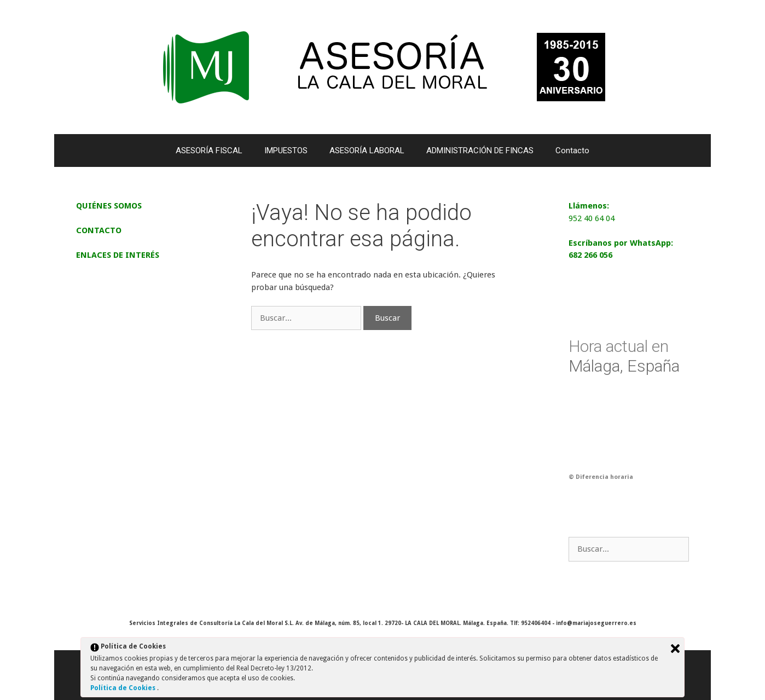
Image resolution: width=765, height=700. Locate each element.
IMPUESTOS (286, 151)
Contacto (572, 151)
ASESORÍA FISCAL (209, 151)
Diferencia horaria (604, 477)
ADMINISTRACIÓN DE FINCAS (480, 151)
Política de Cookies (124, 688)
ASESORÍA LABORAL (367, 151)
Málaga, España (624, 356)
